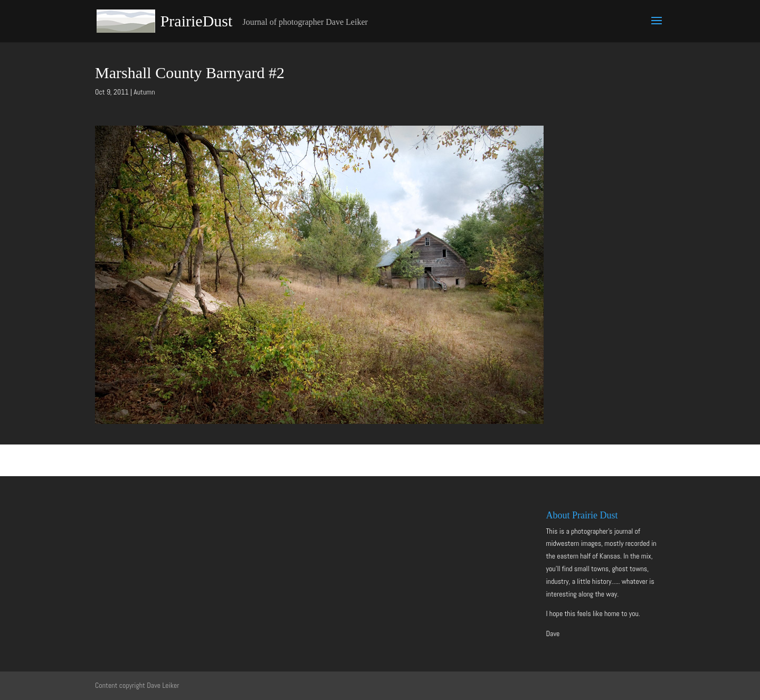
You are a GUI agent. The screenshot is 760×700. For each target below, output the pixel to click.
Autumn (144, 92)
